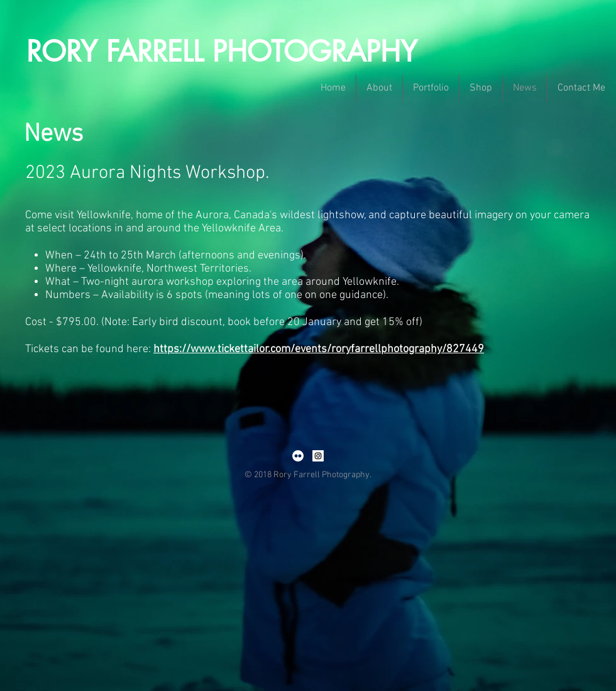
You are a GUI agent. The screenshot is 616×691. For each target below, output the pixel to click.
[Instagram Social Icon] (318, 456)
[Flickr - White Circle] (298, 456)
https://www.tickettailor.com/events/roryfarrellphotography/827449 (319, 349)
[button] (379, 88)
